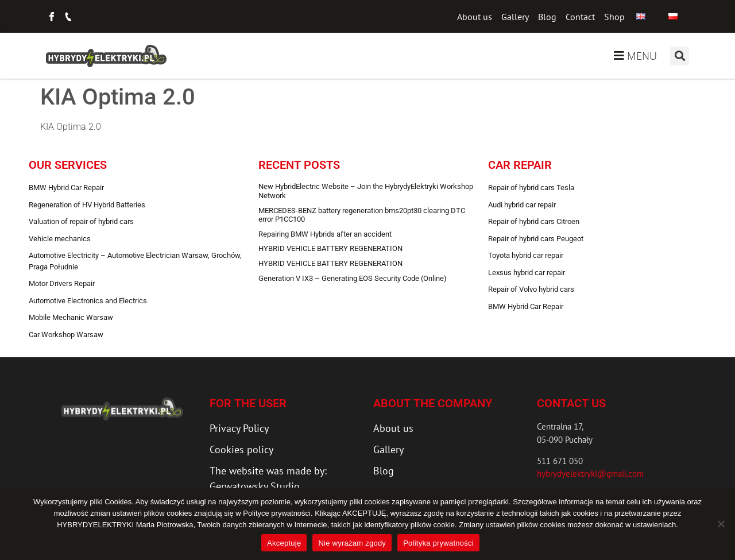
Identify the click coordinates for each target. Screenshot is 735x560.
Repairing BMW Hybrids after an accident (325, 234)
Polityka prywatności (438, 543)
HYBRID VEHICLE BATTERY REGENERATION (330, 248)
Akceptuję (284, 543)
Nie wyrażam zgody (352, 543)
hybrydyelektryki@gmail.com (590, 474)
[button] (680, 56)
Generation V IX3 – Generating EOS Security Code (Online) (353, 278)
